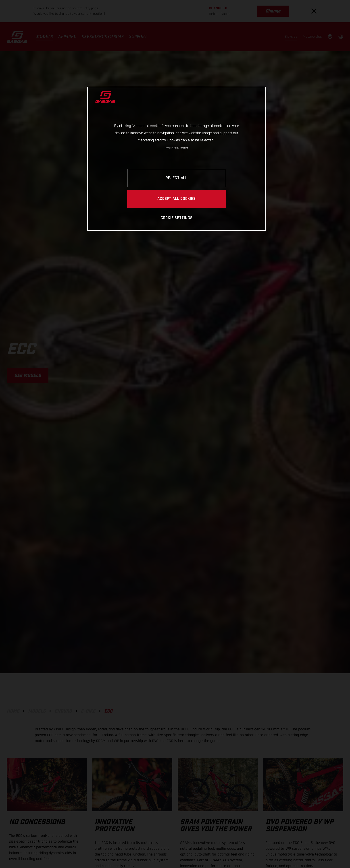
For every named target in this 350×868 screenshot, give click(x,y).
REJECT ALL (177, 178)
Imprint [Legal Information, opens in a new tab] (184, 148)
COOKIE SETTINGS (177, 218)
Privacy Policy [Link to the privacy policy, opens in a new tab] (172, 148)
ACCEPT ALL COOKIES (176, 199)
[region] (177, 159)
